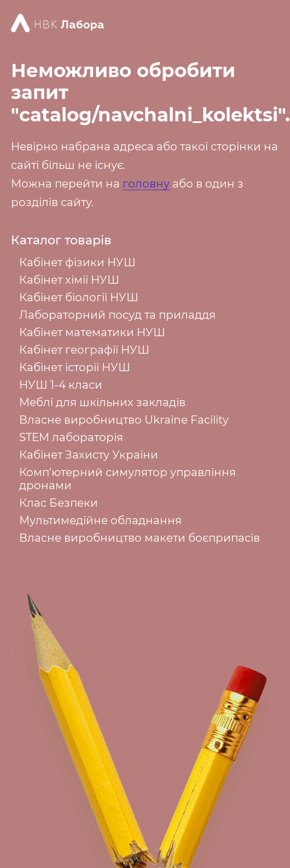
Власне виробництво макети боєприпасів (140, 538)
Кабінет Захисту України (89, 455)
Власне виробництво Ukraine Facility (124, 420)
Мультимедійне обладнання (100, 520)
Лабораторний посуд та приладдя (117, 315)
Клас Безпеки (59, 503)
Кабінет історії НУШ (75, 367)
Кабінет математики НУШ (92, 332)
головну (146, 184)
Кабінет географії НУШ (84, 350)
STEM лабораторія (71, 437)
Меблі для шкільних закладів (102, 402)
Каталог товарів (61, 241)
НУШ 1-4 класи (61, 385)
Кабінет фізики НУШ (77, 262)
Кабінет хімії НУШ (69, 280)
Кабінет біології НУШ (79, 297)
